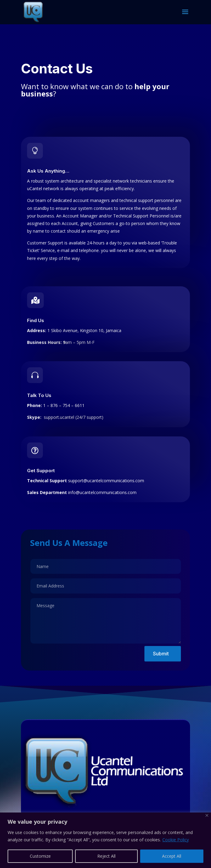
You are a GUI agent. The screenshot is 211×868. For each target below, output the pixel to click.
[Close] (207, 815)
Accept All (172, 856)
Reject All (106, 856)
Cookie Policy (176, 840)
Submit (161, 654)
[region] (105, 840)
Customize (40, 856)
